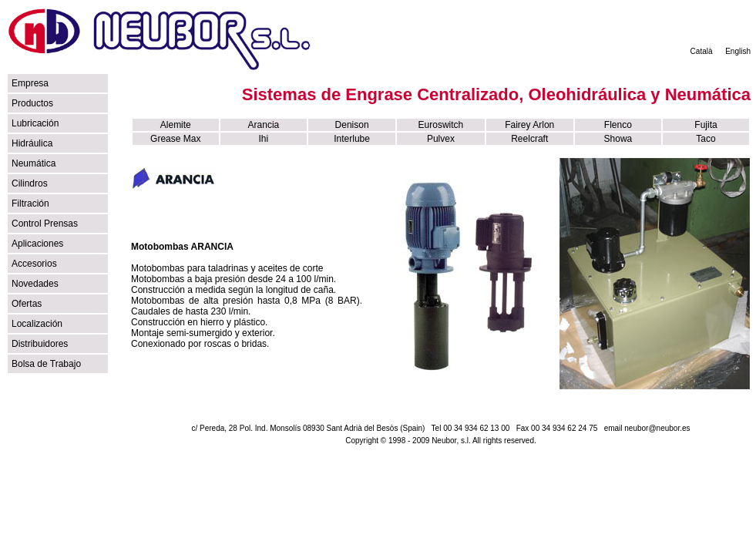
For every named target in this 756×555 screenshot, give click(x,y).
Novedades (35, 284)
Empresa (30, 83)
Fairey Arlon (529, 125)
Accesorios (34, 264)
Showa (618, 139)
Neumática (34, 163)
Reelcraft (529, 139)
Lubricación (35, 123)
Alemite (176, 125)
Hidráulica (32, 143)
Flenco (618, 125)
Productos (32, 103)
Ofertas (27, 304)
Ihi (264, 139)
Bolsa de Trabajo (46, 364)
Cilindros (30, 183)
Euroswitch (441, 125)
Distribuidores (40, 344)
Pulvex (441, 139)
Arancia (264, 125)
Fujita (706, 125)
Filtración (30, 203)
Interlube (352, 139)
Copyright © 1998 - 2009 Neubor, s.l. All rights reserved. (441, 441)
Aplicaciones (37, 244)
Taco (706, 139)
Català (702, 51)
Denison (352, 125)
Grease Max (175, 139)
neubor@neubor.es (657, 428)
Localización (37, 324)
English (738, 51)
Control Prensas (45, 224)
